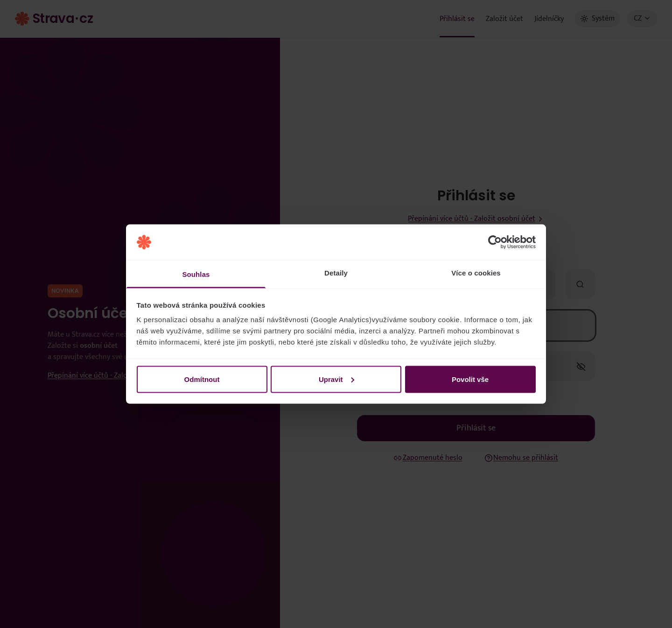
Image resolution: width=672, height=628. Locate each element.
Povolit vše (470, 379)
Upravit (336, 379)
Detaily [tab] (336, 273)
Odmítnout (202, 379)
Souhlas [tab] (196, 274)
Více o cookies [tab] (476, 273)
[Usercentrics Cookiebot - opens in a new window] (495, 242)
